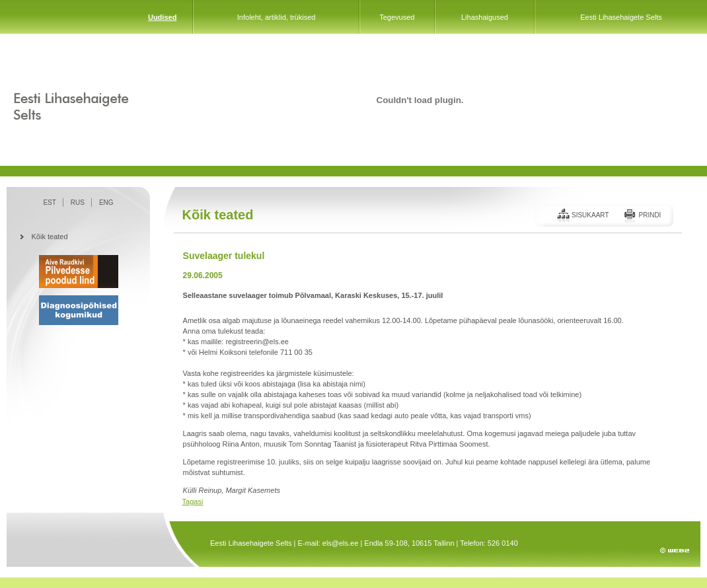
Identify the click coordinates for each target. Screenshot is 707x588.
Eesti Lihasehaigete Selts (621, 17)
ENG (106, 202)
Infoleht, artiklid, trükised (277, 17)
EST (49, 202)
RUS (78, 202)
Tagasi (193, 501)
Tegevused (397, 17)
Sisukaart (590, 215)
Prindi (650, 215)
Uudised (162, 17)
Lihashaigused (485, 17)
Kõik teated (50, 237)
